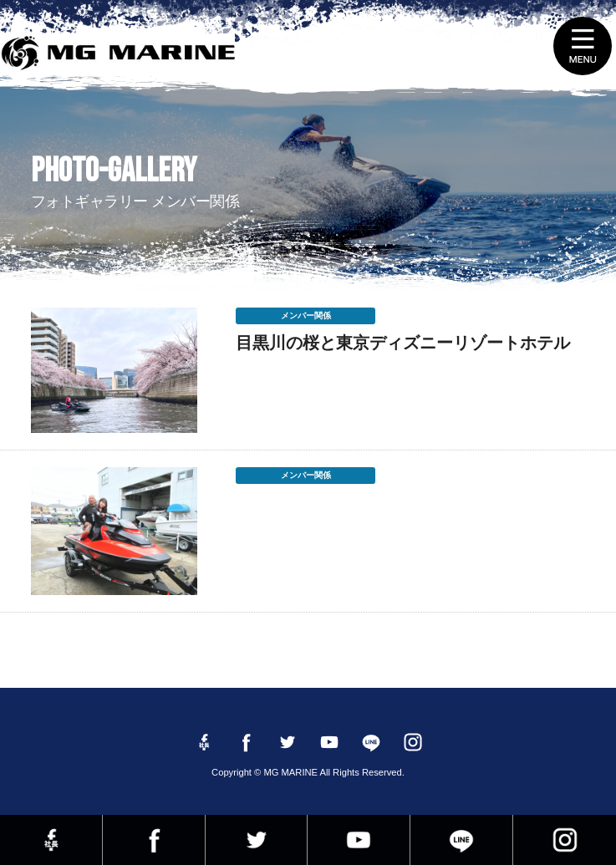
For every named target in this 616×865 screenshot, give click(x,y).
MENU (583, 46)
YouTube (359, 840)
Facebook (154, 840)
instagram (565, 840)
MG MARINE (123, 54)
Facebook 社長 (51, 840)
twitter (257, 840)
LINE (461, 840)
